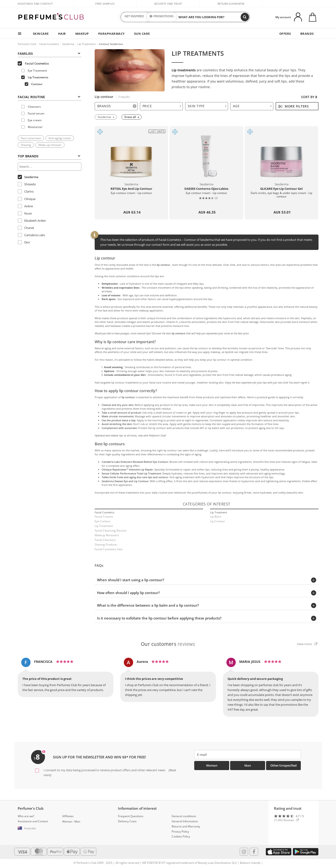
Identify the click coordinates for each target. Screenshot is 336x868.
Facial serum (33, 113)
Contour (34, 84)
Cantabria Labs (31, 235)
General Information (185, 821)
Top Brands (49, 156)
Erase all (130, 117)
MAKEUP (82, 34)
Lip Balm (216, 517)
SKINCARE (41, 34)
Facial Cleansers (105, 540)
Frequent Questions (131, 816)
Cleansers (31, 107)
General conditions (184, 816)
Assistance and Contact (35, 4)
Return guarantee (231, 4)
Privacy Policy (180, 832)
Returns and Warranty (186, 826)
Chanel (26, 228)
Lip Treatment (104, 526)
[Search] (245, 17)
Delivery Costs (127, 821)
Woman (212, 765)
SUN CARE (142, 34)
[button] (37, 828)
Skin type (207, 106)
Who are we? (26, 816)
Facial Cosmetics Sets (109, 549)
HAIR (62, 34)
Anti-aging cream (60, 138)
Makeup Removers (107, 535)
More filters (294, 106)
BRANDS (307, 34)
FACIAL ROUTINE (49, 97)
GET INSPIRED (134, 17)
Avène (25, 206)
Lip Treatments (87, 44)
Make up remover (50, 145)
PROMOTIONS (162, 17)
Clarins (26, 191)
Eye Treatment (34, 71)
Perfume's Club (27, 44)
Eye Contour (103, 521)
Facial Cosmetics (49, 44)
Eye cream (31, 120)
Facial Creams (104, 517)
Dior (24, 242)
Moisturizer (32, 127)
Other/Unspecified (283, 765)
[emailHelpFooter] (248, 755)
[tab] (50, 97)
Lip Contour (218, 521)
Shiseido (27, 184)
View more (307, 644)
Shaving (26, 145)
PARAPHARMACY (111, 34)
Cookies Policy (181, 836)
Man (248, 765)
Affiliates (68, 816)
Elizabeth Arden (32, 221)
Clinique (27, 199)
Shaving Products (106, 545)
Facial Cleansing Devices (111, 531)
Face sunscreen (31, 138)
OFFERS (285, 34)
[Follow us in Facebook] (254, 852)
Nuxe (25, 213)
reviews (168, 644)
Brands (117, 106)
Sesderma (68, 44)
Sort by (309, 97)
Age (252, 106)
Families (49, 54)
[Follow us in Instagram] (244, 852)
